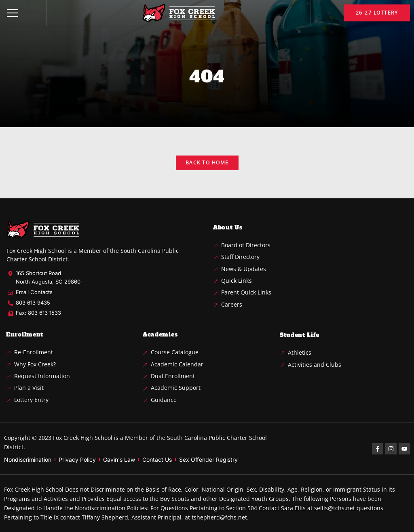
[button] (13, 13)
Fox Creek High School (83, 438)
